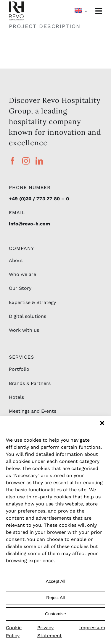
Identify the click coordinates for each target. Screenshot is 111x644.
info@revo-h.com (29, 224)
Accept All (56, 581)
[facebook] (13, 161)
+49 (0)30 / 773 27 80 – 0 (39, 199)
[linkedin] (39, 161)
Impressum (92, 628)
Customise (55, 614)
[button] (102, 423)
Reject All (55, 597)
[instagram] (26, 161)
